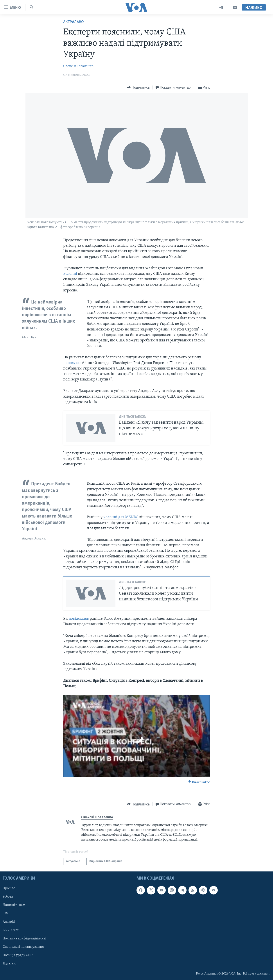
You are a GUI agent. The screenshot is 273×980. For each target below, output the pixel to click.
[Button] (138, 88)
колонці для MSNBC (121, 517)
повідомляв (79, 619)
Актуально (74, 22)
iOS (5, 913)
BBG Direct (11, 930)
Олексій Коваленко (78, 66)
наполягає (73, 363)
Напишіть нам (14, 905)
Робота (8, 897)
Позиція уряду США (18, 955)
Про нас (9, 888)
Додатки (9, 964)
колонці (70, 274)
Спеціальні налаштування (23, 947)
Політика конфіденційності (24, 939)
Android (9, 922)
